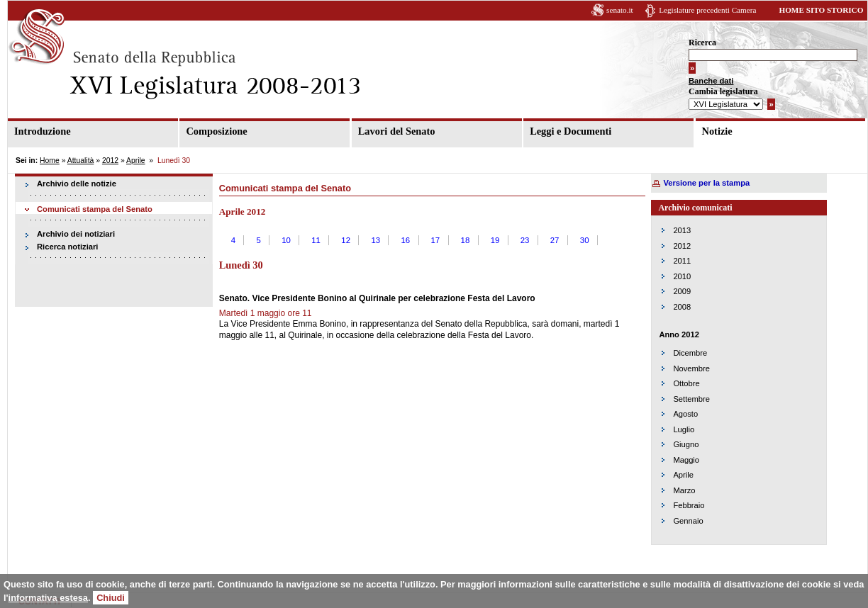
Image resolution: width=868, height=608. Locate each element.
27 (555, 240)
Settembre (691, 399)
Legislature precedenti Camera (707, 10)
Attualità (81, 161)
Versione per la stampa (706, 183)
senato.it (620, 10)
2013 (682, 230)
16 (405, 240)
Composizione (216, 131)
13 (375, 240)
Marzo (684, 490)
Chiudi (111, 598)
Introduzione (43, 131)
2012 (110, 161)
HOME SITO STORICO (821, 10)
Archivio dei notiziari (76, 234)
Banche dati (711, 81)
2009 (682, 291)
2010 (682, 276)
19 (495, 240)
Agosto (685, 414)
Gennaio (688, 521)
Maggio (686, 460)
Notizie (717, 131)
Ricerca (702, 43)
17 (436, 240)
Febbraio (689, 505)
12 (346, 240)
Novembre (691, 368)
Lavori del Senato (397, 131)
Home (50, 161)
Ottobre (686, 383)
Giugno (686, 444)
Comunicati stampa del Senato (95, 209)
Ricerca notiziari (67, 247)
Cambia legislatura (723, 91)
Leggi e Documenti (571, 131)
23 (525, 240)
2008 (682, 307)
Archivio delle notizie (77, 184)
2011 (682, 261)
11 (316, 240)
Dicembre (690, 353)
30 (585, 240)
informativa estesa (48, 598)
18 (466, 240)
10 (286, 240)
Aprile (136, 161)
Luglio (684, 429)
